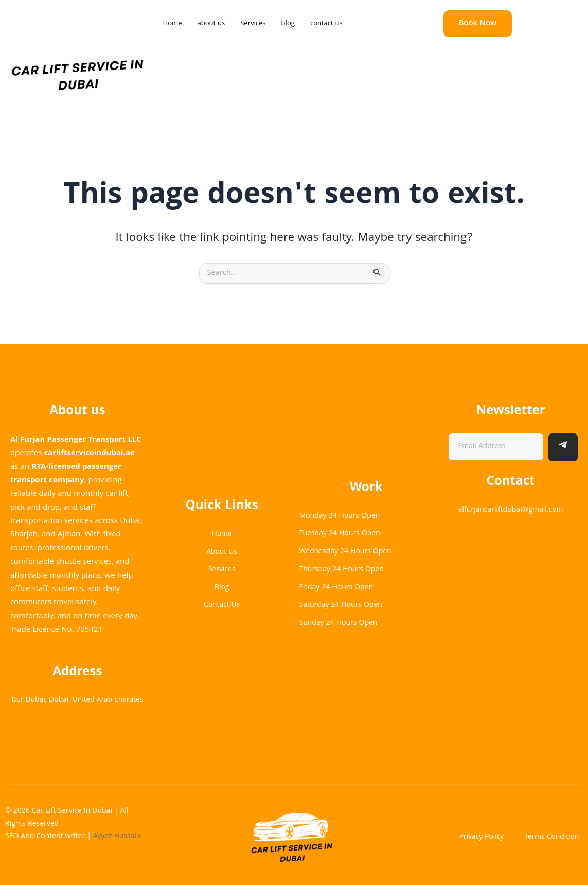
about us (211, 24)
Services (253, 24)
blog (288, 24)
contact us (326, 24)
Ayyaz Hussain (118, 837)
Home (173, 24)
